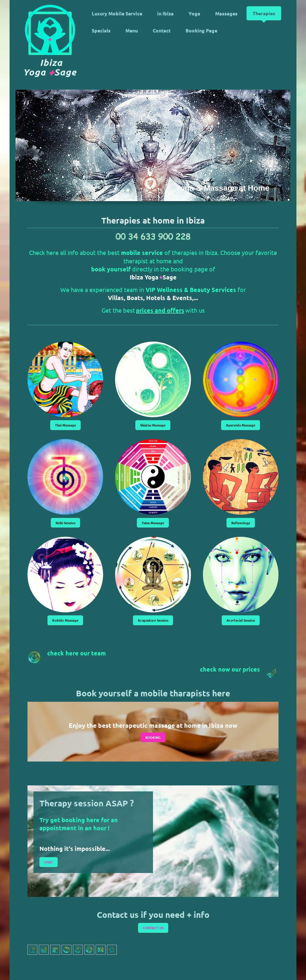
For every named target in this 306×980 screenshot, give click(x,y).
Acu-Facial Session (241, 620)
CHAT (49, 862)
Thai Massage (65, 425)
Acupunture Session (153, 620)
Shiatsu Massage (153, 425)
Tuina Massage (153, 523)
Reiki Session (65, 523)
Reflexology (241, 523)
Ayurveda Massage (241, 425)
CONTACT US (153, 928)
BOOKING (153, 737)
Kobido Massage (65, 620)
